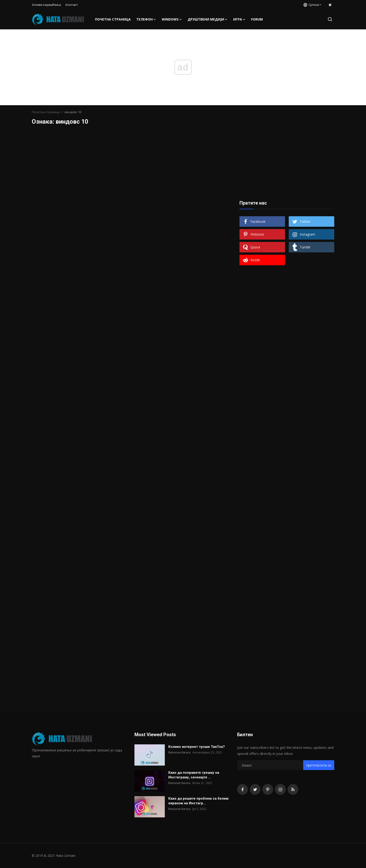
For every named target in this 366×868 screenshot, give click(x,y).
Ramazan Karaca (179, 752)
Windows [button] (172, 19)
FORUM (257, 19)
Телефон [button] (146, 19)
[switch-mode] (330, 5)
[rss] (293, 789)
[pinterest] (268, 789)
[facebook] (243, 789)
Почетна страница (113, 19)
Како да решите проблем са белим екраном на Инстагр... (198, 801)
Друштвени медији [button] (208, 19)
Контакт (72, 5)
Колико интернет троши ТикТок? (197, 747)
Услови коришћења (46, 5)
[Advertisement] (287, 161)
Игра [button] (239, 19)
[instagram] (280, 789)
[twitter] (255, 789)
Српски (311, 5)
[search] (330, 19)
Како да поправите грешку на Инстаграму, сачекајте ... (194, 775)
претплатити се (319, 765)
